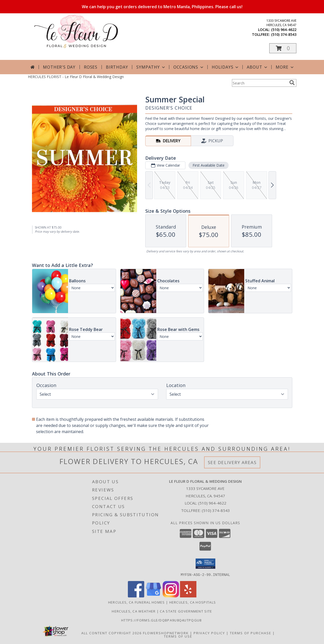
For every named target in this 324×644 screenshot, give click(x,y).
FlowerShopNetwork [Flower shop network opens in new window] (166, 633)
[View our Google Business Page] (153, 596)
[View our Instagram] (171, 596)
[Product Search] (260, 83)
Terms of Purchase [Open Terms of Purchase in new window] (251, 633)
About (258, 67)
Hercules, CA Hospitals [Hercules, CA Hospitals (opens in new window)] (193, 602)
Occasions (189, 67)
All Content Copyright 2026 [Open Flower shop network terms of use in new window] (111, 633)
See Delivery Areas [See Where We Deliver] (232, 462)
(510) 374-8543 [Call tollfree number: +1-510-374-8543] (284, 34)
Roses (91, 67)
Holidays (226, 67)
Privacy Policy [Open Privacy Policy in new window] (209, 633)
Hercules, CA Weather (134, 611)
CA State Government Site (186, 611)
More (285, 67)
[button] (283, 48)
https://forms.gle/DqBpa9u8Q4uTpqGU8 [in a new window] (162, 620)
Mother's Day (59, 67)
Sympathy (151, 67)
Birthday (117, 67)
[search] (292, 83)
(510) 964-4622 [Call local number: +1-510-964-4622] (284, 30)
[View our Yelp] (188, 596)
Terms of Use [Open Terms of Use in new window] (178, 636)
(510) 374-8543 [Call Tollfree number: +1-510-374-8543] (216, 510)
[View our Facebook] (136, 596)
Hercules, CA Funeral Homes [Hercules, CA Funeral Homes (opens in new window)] (137, 602)
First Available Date (208, 165)
